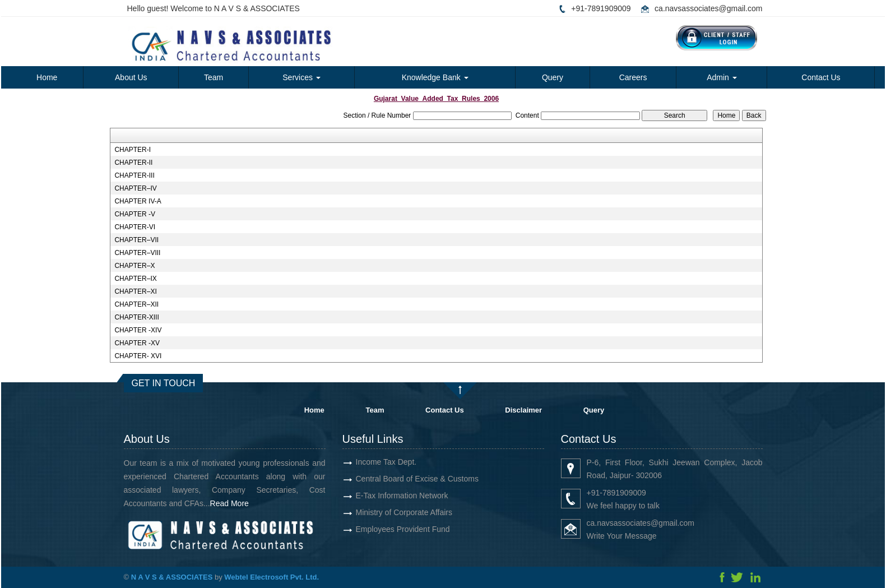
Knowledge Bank (435, 77)
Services (301, 77)
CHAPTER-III (134, 175)
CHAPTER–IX (135, 279)
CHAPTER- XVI (138, 356)
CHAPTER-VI (135, 227)
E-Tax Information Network (382, 496)
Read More (249, 503)
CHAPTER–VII (136, 240)
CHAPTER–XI (135, 291)
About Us (131, 77)
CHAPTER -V (135, 214)
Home (47, 77)
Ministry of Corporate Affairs (384, 512)
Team (214, 77)
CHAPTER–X (134, 266)
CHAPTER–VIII (137, 253)
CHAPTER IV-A (138, 201)
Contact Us (821, 77)
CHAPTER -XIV (138, 330)
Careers (633, 77)
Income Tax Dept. (366, 462)
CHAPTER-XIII (136, 317)
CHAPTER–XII (136, 304)
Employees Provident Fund (383, 529)
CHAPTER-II (133, 163)
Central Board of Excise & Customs (397, 479)
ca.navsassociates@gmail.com (708, 8)
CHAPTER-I (133, 150)
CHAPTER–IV (135, 188)
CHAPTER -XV (137, 343)
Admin (722, 77)
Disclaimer (523, 410)
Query (553, 77)
